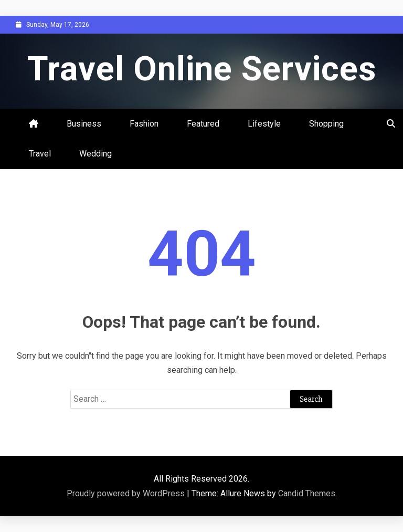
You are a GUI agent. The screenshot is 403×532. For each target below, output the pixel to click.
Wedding (96, 154)
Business (84, 124)
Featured (203, 124)
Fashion (144, 124)
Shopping (326, 124)
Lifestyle (264, 124)
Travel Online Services (202, 69)
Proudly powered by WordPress (127, 493)
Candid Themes (307, 493)
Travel (40, 154)
